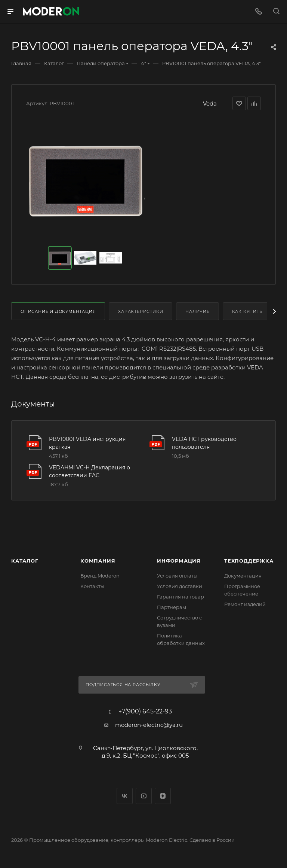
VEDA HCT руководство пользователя (204, 443)
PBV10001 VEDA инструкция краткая (87, 443)
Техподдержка (249, 561)
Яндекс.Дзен (163, 796)
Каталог (25, 561)
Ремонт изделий (245, 604)
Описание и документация (58, 311)
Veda (210, 103)
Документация (243, 576)
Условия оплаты (177, 576)
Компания (98, 561)
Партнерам (172, 607)
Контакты (92, 586)
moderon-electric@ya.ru (149, 725)
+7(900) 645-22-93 (145, 712)
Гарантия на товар (180, 597)
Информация (179, 561)
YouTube (144, 796)
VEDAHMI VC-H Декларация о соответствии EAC (90, 471)
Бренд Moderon (100, 576)
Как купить (247, 311)
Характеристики (141, 311)
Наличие (197, 311)
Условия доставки (180, 586)
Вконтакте (125, 796)
